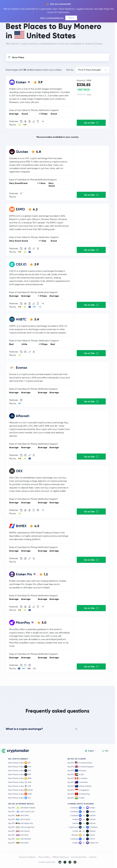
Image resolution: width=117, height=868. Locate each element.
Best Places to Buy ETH (20, 767)
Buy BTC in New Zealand (79, 786)
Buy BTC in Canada (77, 778)
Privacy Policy (44, 857)
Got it (71, 18)
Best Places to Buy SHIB (20, 794)
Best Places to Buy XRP (20, 774)
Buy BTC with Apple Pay (21, 823)
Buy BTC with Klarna (19, 831)
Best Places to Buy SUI (19, 798)
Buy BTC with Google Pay (21, 827)
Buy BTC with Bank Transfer (22, 808)
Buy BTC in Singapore (78, 790)
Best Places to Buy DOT (20, 786)
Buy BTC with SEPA (18, 816)
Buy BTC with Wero (19, 843)
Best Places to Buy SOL (20, 771)
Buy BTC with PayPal (19, 819)
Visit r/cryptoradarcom (52, 18)
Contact (93, 857)
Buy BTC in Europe (77, 771)
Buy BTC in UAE (76, 774)
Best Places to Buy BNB (20, 778)
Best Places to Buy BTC (20, 763)
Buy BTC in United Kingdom (81, 767)
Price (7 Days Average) (89, 70)
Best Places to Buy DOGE (21, 790)
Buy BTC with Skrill (18, 835)
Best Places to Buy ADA (20, 782)
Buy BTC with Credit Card (21, 812)
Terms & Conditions (27, 857)
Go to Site (91, 123)
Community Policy (79, 857)
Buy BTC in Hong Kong (78, 794)
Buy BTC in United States (80, 763)
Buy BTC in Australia (78, 782)
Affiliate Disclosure (61, 857)
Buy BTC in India (76, 798)
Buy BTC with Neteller (20, 839)
